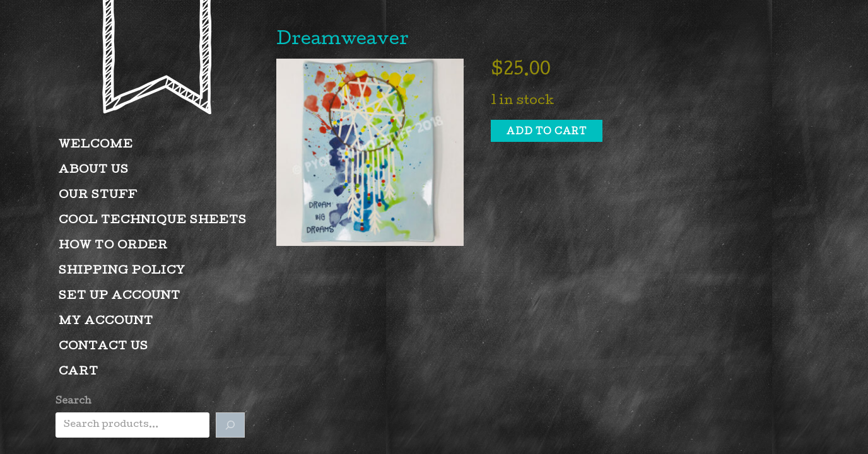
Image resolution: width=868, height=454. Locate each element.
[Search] (230, 425)
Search (73, 402)
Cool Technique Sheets (153, 221)
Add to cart (547, 132)
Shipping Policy (122, 271)
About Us (94, 171)
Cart (79, 372)
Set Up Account (120, 297)
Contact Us (103, 347)
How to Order (113, 246)
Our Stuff (98, 196)
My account (106, 322)
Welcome (96, 145)
